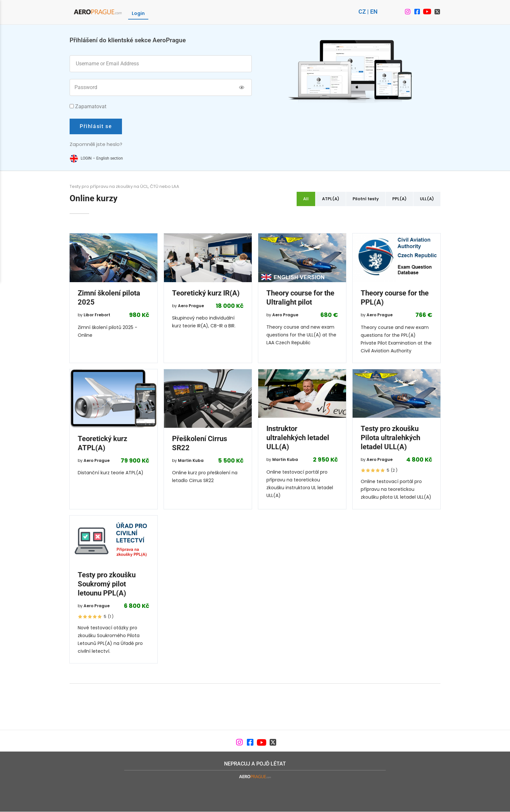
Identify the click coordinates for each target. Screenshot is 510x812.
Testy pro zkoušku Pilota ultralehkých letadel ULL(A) (390, 438)
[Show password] (242, 87)
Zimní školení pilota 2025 (109, 298)
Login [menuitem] (138, 13)
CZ (362, 12)
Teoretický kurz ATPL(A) (102, 443)
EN (374, 12)
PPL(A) (399, 199)
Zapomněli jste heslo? (96, 144)
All (306, 199)
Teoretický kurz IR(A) (206, 293)
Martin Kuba (191, 460)
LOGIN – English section (102, 158)
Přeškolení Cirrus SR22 (200, 443)
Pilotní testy (366, 199)
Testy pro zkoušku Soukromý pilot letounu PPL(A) (107, 584)
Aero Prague (191, 306)
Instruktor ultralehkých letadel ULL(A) (298, 438)
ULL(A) (427, 199)
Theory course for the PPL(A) (395, 298)
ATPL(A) (331, 199)
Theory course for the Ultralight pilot (300, 298)
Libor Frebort (97, 315)
